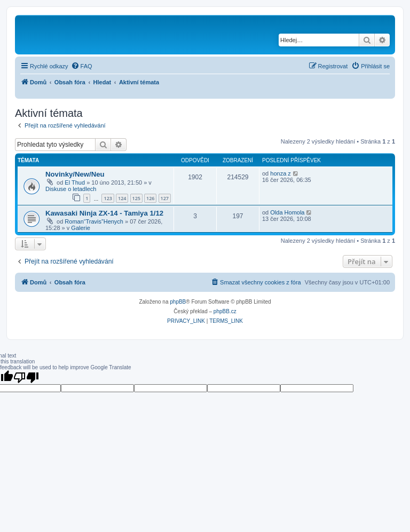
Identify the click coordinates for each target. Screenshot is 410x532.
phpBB (178, 302)
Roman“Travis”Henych (94, 221)
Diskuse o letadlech (71, 189)
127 (165, 198)
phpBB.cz (225, 311)
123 (108, 198)
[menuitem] (82, 66)
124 (122, 198)
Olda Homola (287, 212)
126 (150, 198)
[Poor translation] (26, 377)
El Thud (75, 182)
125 (136, 198)
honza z (281, 173)
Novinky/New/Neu (75, 174)
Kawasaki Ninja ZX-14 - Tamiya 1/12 (104, 213)
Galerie (80, 228)
